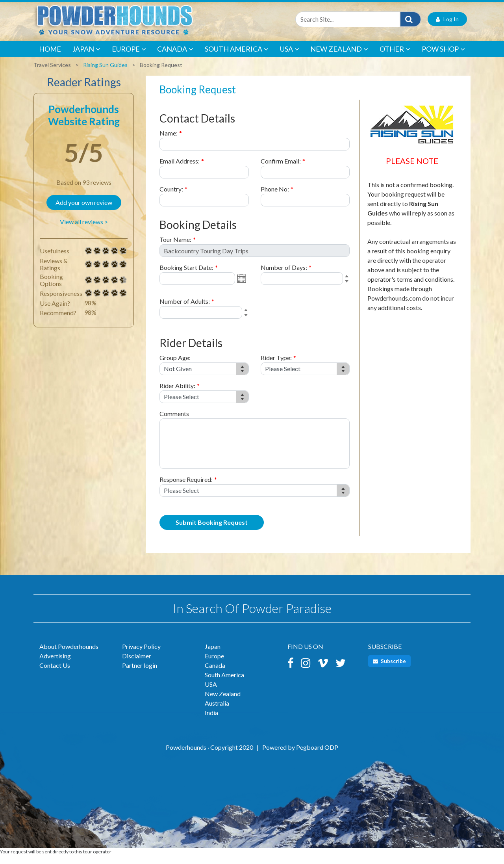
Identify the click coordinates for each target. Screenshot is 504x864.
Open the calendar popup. (243, 287)
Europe (129, 58)
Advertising (55, 664)
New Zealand (339, 58)
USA (290, 58)
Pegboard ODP (317, 756)
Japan (86, 58)
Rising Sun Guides (105, 73)
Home (50, 58)
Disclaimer (137, 664)
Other (395, 58)
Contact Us (55, 674)
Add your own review (84, 211)
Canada (175, 58)
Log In (447, 28)
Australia (217, 712)
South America (237, 58)
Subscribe (389, 670)
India (211, 721)
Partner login (140, 674)
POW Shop (443, 58)
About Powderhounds (69, 655)
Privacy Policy (141, 655)
